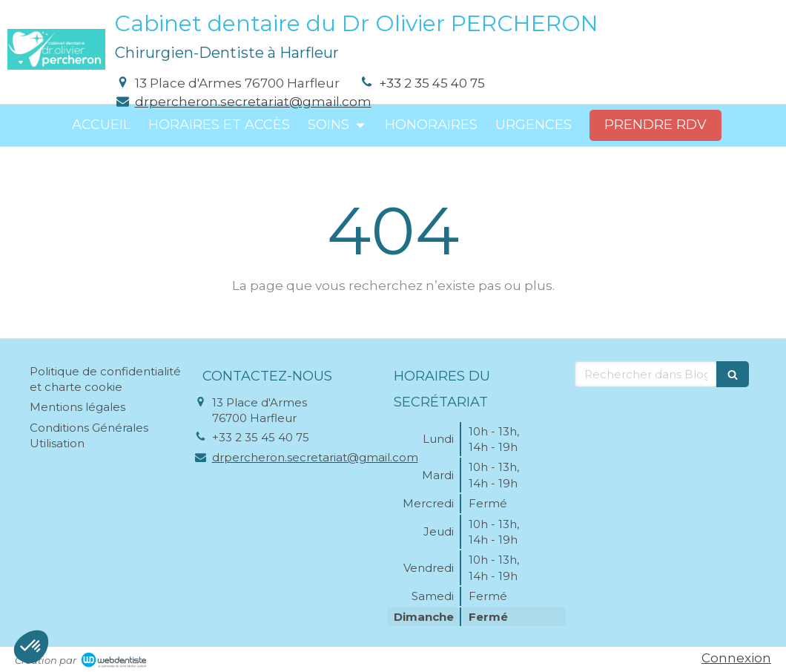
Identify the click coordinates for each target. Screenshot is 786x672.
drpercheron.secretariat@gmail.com (253, 102)
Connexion (736, 658)
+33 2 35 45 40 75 (432, 83)
